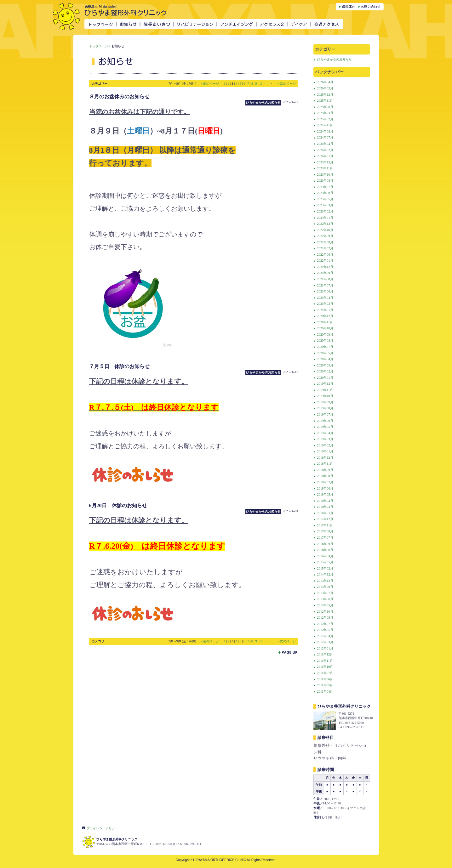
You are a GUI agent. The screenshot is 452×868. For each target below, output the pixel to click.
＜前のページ (210, 84)
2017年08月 (325, 531)
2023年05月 (325, 199)
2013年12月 (325, 581)
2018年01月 (325, 513)
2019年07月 (325, 414)
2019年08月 (325, 408)
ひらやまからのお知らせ (335, 59)
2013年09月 (325, 587)
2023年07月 (325, 187)
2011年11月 (325, 661)
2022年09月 (325, 236)
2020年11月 (325, 322)
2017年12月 (325, 519)
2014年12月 (325, 574)
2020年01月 (325, 378)
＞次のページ (286, 84)
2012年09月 (325, 618)
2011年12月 (325, 654)
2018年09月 (325, 470)
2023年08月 (325, 181)
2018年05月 (325, 494)
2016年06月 (325, 550)
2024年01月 (325, 156)
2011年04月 (325, 692)
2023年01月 (325, 218)
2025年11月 (325, 101)
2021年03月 (325, 304)
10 (261, 84)
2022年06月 (325, 255)
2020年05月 (325, 353)
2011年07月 (325, 673)
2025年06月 (325, 107)
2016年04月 (325, 556)
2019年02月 (325, 445)
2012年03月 (325, 642)
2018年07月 (325, 482)
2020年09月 (325, 335)
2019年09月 (325, 402)
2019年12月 (325, 384)
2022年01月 (325, 261)
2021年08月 (325, 279)
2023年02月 (325, 211)
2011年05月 (325, 685)
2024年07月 (325, 137)
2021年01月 (325, 310)
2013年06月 (325, 599)
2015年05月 (325, 562)
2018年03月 (325, 507)
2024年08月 (325, 131)
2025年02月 (325, 119)
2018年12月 (325, 458)
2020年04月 (325, 359)
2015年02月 (325, 568)
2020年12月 (325, 316)
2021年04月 (325, 298)
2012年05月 (325, 630)
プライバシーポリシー (102, 828)
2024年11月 (325, 125)
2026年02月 (325, 88)
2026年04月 (325, 82)
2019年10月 (325, 396)
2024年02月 (325, 150)
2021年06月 (325, 291)
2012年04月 (325, 636)
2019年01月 (325, 451)
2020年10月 (325, 328)
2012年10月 (325, 612)
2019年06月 (325, 421)
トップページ (99, 46)
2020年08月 (325, 340)
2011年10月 (325, 667)
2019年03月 (325, 439)
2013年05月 (325, 605)
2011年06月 (325, 679)
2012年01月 (325, 648)
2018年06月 (325, 488)
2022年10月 (325, 230)
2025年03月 (325, 113)
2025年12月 (325, 95)
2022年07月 (325, 248)
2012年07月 (325, 624)
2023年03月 (325, 205)
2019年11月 (325, 390)
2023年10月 (325, 175)
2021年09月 (325, 273)
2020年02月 (325, 371)
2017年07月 (325, 538)
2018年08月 (325, 476)
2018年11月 (325, 464)
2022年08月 (325, 242)
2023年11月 (325, 168)
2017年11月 (325, 525)
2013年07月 (325, 593)
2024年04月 (325, 144)
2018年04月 (325, 501)
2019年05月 (325, 427)
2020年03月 (325, 365)
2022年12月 (325, 224)
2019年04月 (325, 433)
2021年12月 (325, 267)
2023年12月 (325, 162)
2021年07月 (325, 285)
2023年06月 (325, 193)
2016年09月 (325, 544)
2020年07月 (325, 347)
